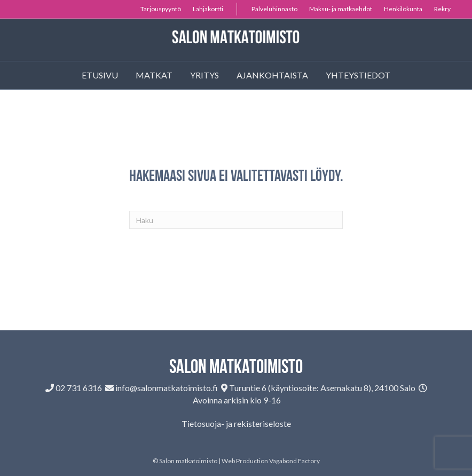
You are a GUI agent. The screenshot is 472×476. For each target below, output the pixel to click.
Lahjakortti (208, 9)
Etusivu (100, 75)
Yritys (204, 75)
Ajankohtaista (272, 75)
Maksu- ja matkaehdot (341, 9)
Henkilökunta (403, 9)
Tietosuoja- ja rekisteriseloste (236, 423)
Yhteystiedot (358, 75)
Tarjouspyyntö (161, 9)
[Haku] (236, 220)
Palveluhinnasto (274, 9)
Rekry (442, 9)
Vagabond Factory (294, 461)
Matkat (154, 75)
